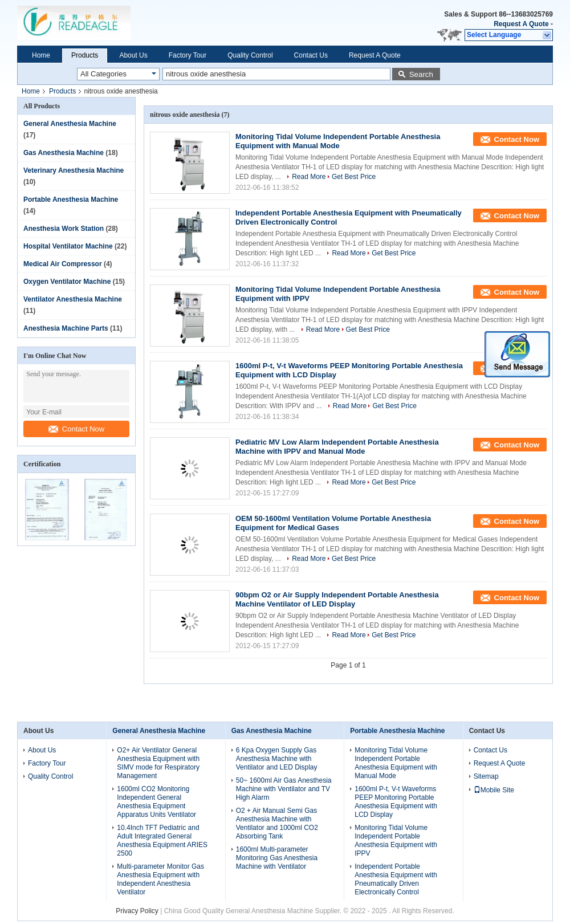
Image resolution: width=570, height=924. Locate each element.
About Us (133, 55)
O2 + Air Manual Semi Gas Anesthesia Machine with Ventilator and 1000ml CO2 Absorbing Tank (277, 823)
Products (85, 55)
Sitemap (486, 776)
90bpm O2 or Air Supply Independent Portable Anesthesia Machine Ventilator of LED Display (337, 599)
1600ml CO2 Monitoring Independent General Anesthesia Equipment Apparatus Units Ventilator (156, 802)
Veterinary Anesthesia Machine (74, 170)
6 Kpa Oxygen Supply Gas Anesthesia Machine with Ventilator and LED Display (277, 759)
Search (421, 74)
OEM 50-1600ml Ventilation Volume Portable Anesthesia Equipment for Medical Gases (333, 523)
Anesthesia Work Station (64, 229)
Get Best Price (354, 177)
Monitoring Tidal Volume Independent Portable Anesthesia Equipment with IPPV (396, 840)
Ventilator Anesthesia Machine (73, 299)
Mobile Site (494, 790)
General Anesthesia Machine (70, 124)
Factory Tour (188, 55)
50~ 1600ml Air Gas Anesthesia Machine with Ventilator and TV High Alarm (284, 789)
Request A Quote (521, 24)
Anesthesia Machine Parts (66, 328)
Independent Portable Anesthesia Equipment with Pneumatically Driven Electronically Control (396, 879)
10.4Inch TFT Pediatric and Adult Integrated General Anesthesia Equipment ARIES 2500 (162, 840)
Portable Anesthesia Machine (71, 200)
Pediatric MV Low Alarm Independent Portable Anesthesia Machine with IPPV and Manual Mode (337, 447)
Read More (309, 177)
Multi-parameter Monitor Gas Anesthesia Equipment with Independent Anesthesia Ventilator (160, 879)
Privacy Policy (137, 911)
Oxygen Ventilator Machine (67, 282)
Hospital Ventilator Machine (68, 246)
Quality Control (250, 55)
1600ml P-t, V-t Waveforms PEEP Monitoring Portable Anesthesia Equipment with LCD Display (396, 802)
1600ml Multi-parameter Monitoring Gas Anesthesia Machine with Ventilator (277, 858)
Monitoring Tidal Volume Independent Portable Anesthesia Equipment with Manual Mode (338, 141)
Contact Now (76, 429)
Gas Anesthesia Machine (64, 153)
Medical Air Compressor (63, 264)
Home (41, 55)
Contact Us (311, 55)
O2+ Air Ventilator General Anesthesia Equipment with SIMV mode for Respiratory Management (158, 763)
